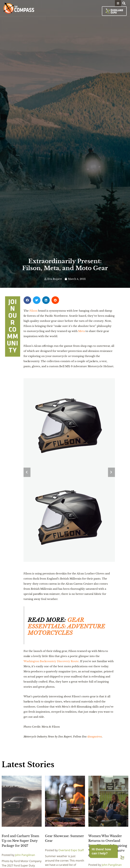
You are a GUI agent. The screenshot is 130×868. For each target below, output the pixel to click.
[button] (118, 3)
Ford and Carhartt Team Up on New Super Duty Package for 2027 (20, 841)
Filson (33, 311)
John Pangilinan (25, 855)
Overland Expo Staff (71, 850)
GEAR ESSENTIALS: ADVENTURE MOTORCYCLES (66, 627)
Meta (82, 331)
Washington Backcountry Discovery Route (51, 661)
